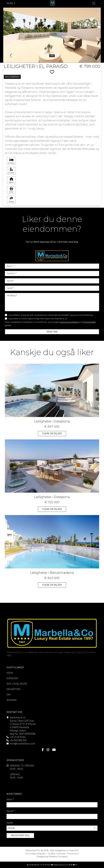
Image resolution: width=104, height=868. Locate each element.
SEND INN (52, 332)
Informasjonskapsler (35, 854)
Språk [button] (10, 3)
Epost (11, 811)
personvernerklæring (70, 322)
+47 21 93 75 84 (18, 737)
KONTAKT (12, 700)
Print (11, 190)
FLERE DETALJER (52, 434)
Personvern (73, 854)
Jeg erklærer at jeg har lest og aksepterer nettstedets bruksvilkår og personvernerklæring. (51, 315)
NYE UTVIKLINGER (17, 684)
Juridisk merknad (56, 854)
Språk (10, 823)
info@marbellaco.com (22, 744)
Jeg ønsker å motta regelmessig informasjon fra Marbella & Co (38, 319)
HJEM (10, 673)
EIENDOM (12, 678)
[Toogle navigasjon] (94, 3)
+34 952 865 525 (18, 740)
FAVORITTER (13, 689)
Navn (10, 799)
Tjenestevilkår (90, 322)
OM (9, 695)
